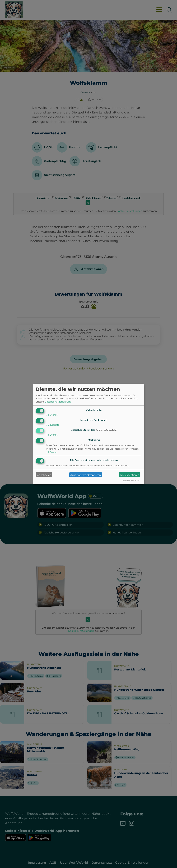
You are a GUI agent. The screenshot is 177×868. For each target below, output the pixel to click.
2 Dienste (53, 425)
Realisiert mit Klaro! (131, 481)
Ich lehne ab (44, 475)
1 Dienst (52, 415)
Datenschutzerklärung (58, 401)
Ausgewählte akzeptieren (86, 475)
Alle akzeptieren (130, 475)
